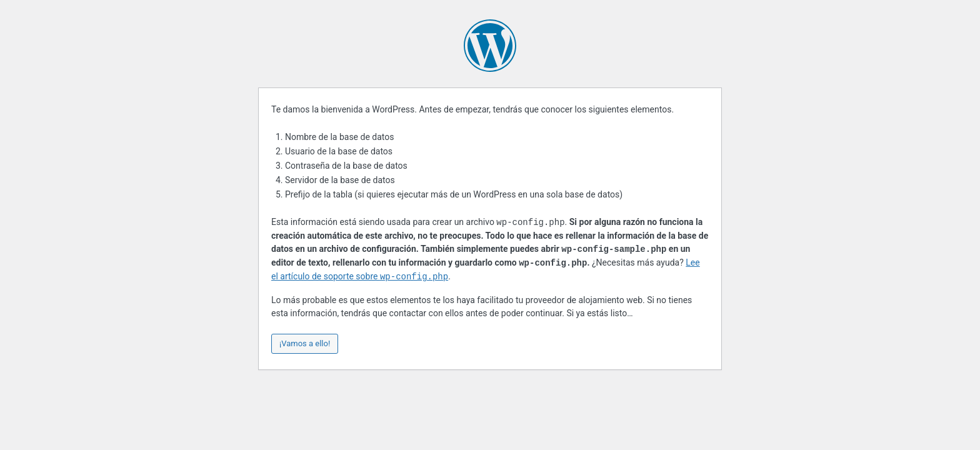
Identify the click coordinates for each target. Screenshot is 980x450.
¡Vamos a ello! (305, 343)
